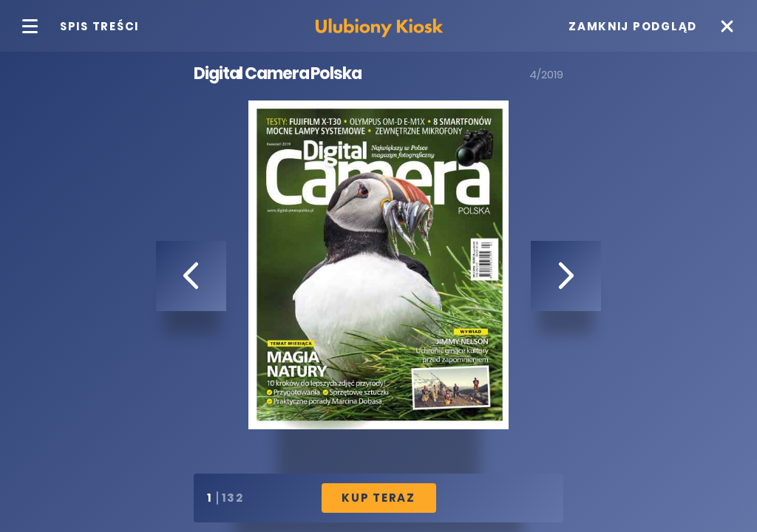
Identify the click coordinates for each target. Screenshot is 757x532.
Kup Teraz (378, 498)
